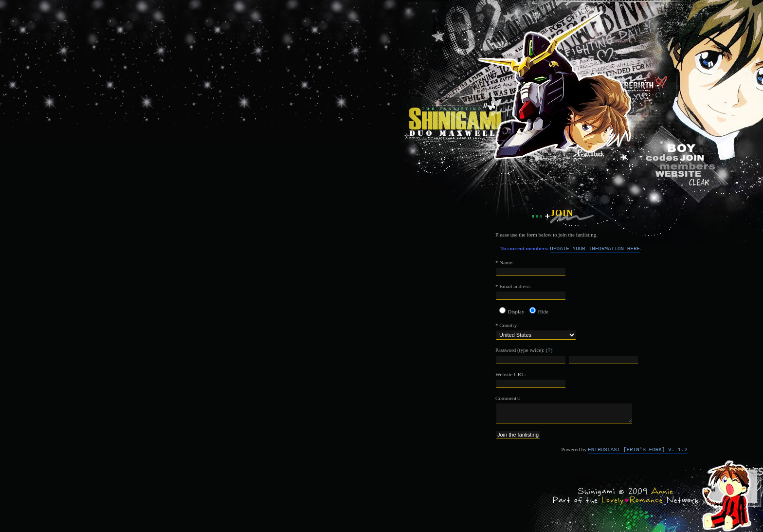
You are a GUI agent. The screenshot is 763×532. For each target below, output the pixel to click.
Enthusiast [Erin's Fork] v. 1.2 (638, 450)
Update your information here (595, 249)
